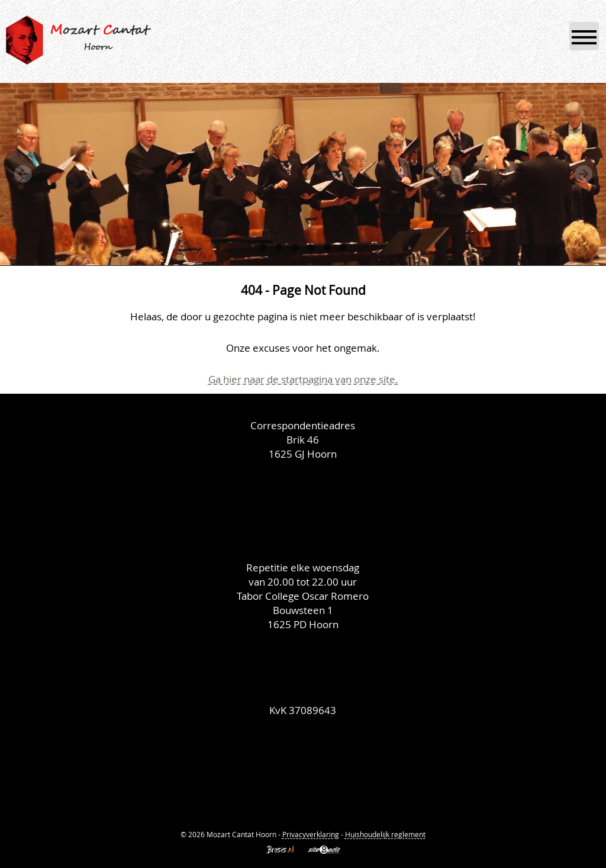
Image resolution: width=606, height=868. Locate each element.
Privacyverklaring (311, 834)
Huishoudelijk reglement (385, 834)
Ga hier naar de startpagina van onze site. (303, 379)
